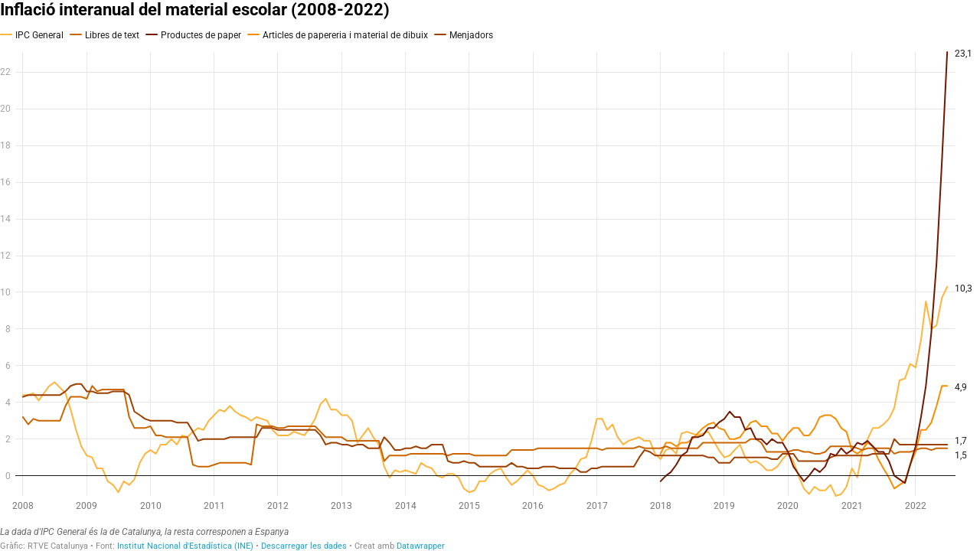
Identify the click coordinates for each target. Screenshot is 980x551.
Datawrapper (421, 546)
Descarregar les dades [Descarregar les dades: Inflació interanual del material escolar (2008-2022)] (304, 546)
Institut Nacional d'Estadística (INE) (185, 546)
